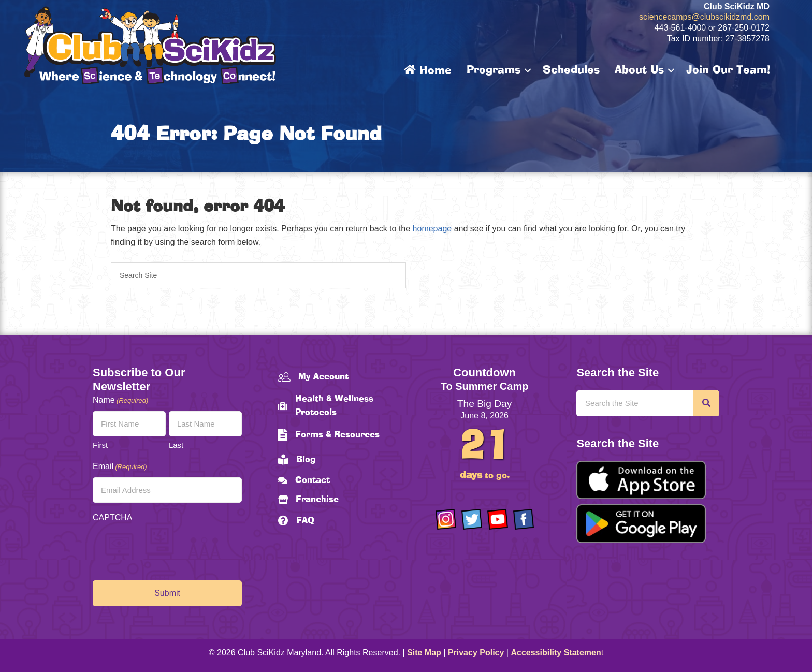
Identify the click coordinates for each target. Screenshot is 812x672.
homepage (432, 229)
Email (120, 467)
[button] (528, 70)
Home (428, 70)
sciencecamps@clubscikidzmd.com (704, 17)
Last (176, 445)
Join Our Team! (728, 70)
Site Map (424, 653)
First (100, 445)
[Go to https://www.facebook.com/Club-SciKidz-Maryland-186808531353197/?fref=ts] (524, 519)
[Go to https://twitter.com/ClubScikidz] (472, 519)
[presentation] (171, 549)
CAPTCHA (112, 517)
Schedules (571, 70)
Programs (494, 70)
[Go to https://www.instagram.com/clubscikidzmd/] (446, 519)
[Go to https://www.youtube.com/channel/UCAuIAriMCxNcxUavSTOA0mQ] (498, 519)
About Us (639, 70)
